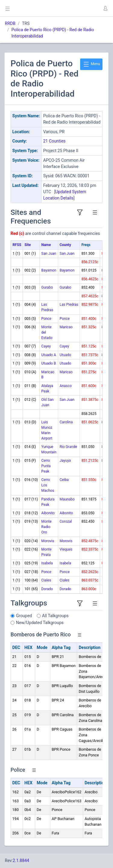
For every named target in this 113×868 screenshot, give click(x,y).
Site (28, 245)
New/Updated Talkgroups (40, 623)
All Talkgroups (55, 616)
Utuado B (49, 363)
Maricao (66, 327)
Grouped (24, 616)
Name (46, 245)
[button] (105, 8)
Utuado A (49, 355)
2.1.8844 (21, 860)
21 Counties (54, 141)
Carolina (66, 422)
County (65, 245)
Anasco (66, 386)
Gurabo (47, 287)
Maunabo (67, 499)
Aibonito (48, 513)
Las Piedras (69, 305)
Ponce (46, 319)
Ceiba (64, 480)
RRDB (10, 23)
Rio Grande (68, 447)
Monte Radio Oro (46, 527)
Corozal (66, 521)
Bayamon (49, 270)
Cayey (46, 346)
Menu (91, 64)
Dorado (47, 589)
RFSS (17, 245)
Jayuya (65, 461)
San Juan (49, 254)
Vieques (66, 549)
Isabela (47, 563)
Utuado (65, 355)
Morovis (48, 541)
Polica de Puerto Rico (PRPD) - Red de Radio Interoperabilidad (53, 33)
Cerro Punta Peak (46, 466)
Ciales (46, 580)
